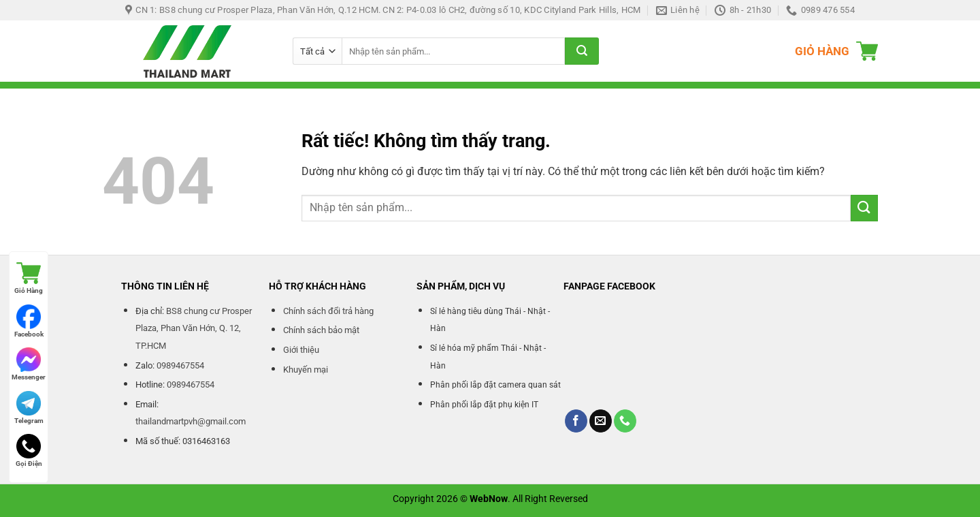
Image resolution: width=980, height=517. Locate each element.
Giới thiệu (301, 350)
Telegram (29, 408)
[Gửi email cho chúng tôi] (601, 421)
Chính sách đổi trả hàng (328, 311)
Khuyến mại (306, 370)
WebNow (489, 499)
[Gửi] (582, 51)
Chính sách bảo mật (321, 330)
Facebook (29, 321)
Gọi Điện (29, 451)
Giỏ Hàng (29, 278)
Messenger (29, 364)
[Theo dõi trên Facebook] (576, 421)
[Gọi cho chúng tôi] (625, 421)
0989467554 (180, 365)
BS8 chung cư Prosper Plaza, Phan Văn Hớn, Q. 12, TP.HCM (194, 328)
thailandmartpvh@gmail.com (191, 421)
